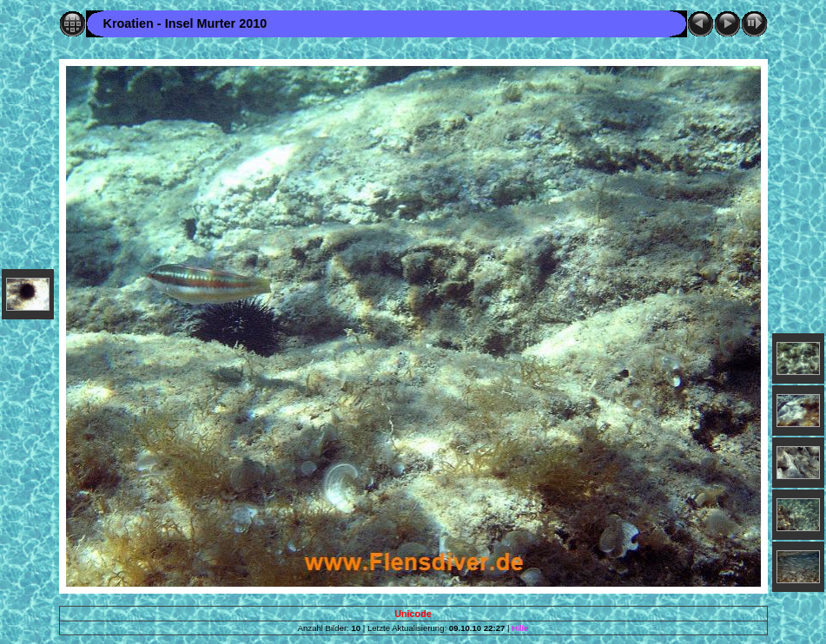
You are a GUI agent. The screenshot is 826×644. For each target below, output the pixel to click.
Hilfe (520, 628)
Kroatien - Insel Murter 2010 (185, 23)
